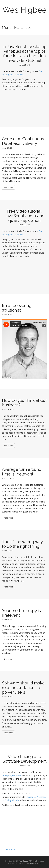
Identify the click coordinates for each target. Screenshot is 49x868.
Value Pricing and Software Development (25, 759)
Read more (8, 187)
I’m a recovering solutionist (17, 308)
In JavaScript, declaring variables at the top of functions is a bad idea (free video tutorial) (24, 53)
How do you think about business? (24, 403)
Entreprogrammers (11, 775)
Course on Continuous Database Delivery (23, 141)
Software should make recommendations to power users (23, 688)
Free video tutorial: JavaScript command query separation (24, 216)
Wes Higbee (24, 10)
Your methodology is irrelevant (21, 613)
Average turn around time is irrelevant (22, 472)
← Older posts (9, 850)
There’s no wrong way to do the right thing (22, 544)
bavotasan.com (34, 863)
